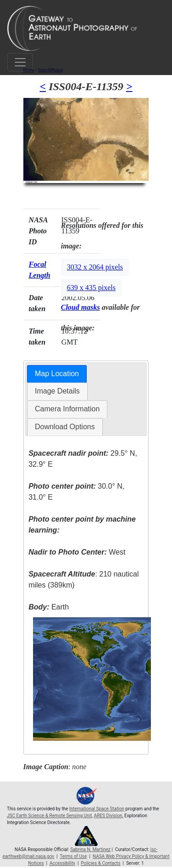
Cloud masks (80, 307)
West (77, 552)
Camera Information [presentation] (67, 409)
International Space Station (97, 809)
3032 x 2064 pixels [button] (95, 267)
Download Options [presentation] (65, 427)
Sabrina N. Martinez (90, 849)
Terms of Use (73, 856)
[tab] (57, 374)
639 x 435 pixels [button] (91, 288)
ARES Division (108, 816)
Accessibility (62, 863)
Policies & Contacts (100, 863)
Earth (49, 607)
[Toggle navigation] (20, 62)
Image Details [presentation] (57, 391)
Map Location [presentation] (57, 374)
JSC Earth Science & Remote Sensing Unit (49, 816)
